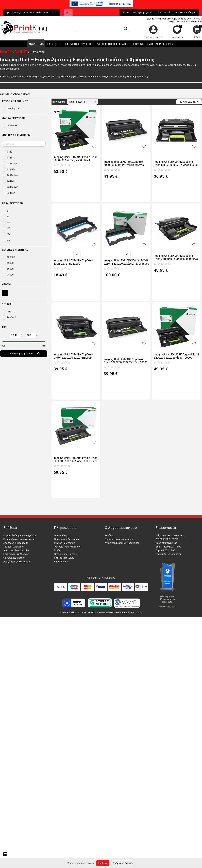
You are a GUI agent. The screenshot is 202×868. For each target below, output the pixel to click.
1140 (10, 152)
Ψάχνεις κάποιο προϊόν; (67, 547)
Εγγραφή (158, 37)
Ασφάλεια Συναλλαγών (16, 550)
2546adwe (12, 187)
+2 (127, 254)
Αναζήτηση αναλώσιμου (17, 562)
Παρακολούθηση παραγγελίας (20, 535)
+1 (77, 254)
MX (9, 234)
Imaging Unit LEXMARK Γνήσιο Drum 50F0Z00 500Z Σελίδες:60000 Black (75, 460)
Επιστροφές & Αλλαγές (16, 554)
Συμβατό (12, 317)
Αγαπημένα (178, 37)
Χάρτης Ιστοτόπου (64, 558)
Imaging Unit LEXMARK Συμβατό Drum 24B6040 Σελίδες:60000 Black (176, 257)
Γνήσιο (11, 311)
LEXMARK (12, 125)
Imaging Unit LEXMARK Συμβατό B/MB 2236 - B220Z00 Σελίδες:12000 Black (73, 262)
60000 (10, 269)
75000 (10, 275)
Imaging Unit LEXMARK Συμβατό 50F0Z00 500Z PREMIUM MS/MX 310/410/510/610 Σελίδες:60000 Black (124, 163)
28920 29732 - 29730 (47, 13)
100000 (11, 257)
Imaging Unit (14, 108)
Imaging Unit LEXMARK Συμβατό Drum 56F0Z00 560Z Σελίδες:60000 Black (176, 163)
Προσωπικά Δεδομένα (66, 539)
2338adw (12, 164)
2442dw (11, 181)
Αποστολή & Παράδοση (16, 543)
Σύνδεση (149, 37)
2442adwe (12, 175)
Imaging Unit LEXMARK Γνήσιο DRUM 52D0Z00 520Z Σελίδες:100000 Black (176, 356)
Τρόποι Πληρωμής (13, 547)
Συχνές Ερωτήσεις (65, 543)
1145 (10, 158)
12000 (10, 263)
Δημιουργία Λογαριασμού (119, 539)
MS (9, 228)
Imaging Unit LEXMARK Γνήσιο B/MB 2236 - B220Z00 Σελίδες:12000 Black (126, 262)
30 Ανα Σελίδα (189, 102)
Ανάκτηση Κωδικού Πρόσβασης (122, 543)
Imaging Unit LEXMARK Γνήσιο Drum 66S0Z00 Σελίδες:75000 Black (75, 159)
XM (9, 240)
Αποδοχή (103, 863)
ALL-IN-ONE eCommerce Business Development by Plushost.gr (111, 612)
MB (9, 222)
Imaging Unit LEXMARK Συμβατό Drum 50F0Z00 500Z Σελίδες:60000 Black (126, 361)
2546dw (11, 193)
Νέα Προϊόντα (83, 102)
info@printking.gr (172, 554)
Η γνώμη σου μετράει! (66, 554)
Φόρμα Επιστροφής (14, 558)
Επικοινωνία (165, 12)
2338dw (11, 169)
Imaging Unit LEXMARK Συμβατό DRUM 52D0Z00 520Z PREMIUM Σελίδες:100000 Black (73, 356)
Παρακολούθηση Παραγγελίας (138, 12)
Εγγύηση (59, 550)
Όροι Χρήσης (61, 535)
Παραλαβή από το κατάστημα (19, 539)
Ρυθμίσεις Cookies (123, 863)
